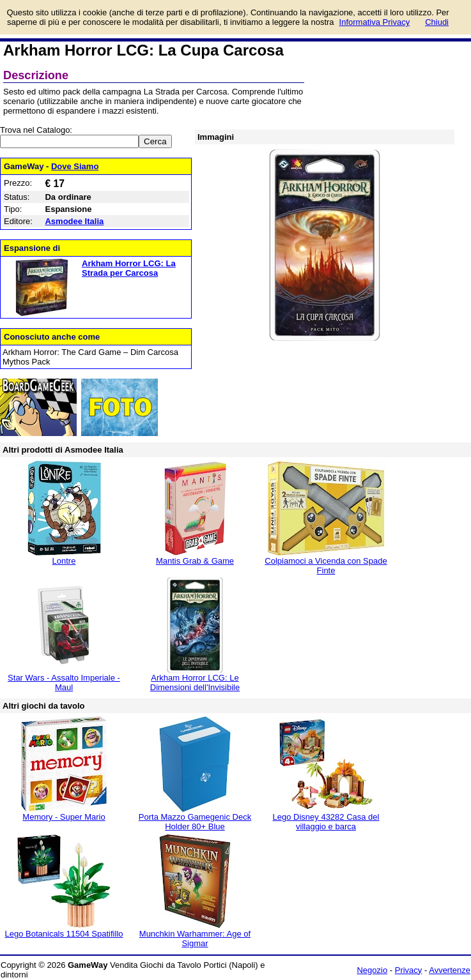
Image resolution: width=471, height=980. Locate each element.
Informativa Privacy (375, 22)
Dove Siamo (75, 166)
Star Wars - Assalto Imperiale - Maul (64, 682)
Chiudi (437, 22)
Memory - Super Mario (64, 817)
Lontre (64, 561)
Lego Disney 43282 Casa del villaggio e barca (326, 822)
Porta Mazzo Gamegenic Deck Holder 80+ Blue (195, 822)
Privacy (409, 970)
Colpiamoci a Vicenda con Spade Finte (326, 566)
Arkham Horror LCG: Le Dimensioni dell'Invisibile (195, 682)
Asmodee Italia (74, 221)
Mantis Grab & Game (195, 561)
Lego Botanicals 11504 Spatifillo (64, 934)
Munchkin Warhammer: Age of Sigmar (195, 939)
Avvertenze (450, 970)
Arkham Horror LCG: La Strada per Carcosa (129, 268)
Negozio (372, 970)
